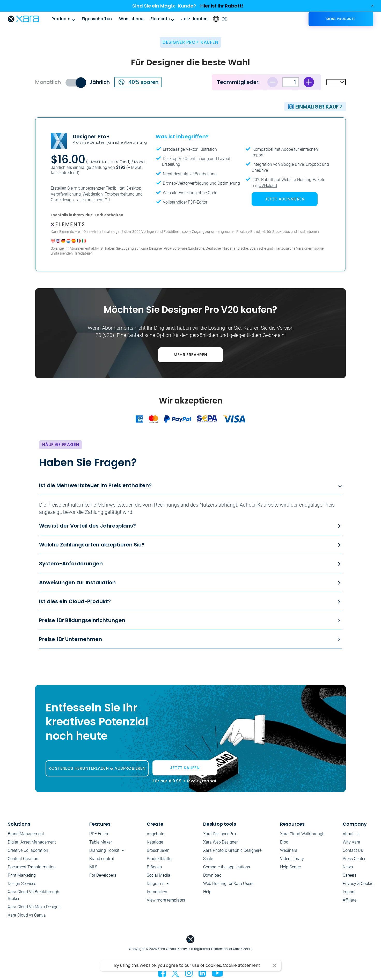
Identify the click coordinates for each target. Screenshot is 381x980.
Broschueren (158, 850)
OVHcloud (268, 186)
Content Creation (23, 859)
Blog (284, 842)
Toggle (75, 83)
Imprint (349, 892)
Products (61, 19)
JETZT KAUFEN (185, 770)
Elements (160, 19)
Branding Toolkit (104, 850)
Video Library (292, 859)
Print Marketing (22, 875)
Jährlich (100, 82)
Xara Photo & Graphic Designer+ (232, 850)
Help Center (291, 867)
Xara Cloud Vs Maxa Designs (34, 907)
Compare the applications (227, 867)
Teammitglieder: (238, 82)
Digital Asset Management (32, 842)
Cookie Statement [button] (241, 965)
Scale (208, 859)
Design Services (22, 884)
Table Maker (101, 842)
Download (212, 875)
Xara (23, 19)
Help (207, 892)
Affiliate (350, 900)
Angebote (155, 834)
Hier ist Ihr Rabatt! (222, 6)
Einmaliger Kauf (313, 107)
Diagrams (156, 884)
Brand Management (26, 834)
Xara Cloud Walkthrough (302, 834)
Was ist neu (131, 19)
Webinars (289, 850)
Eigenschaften (97, 19)
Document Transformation (32, 867)
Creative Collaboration (28, 850)
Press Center (354, 859)
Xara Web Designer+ (222, 842)
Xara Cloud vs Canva (27, 915)
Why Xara (351, 842)
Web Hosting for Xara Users (228, 884)
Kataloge (155, 842)
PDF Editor (99, 834)
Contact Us (353, 850)
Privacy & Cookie (358, 884)
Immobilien (157, 892)
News (348, 867)
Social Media (159, 875)
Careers (350, 875)
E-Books (154, 867)
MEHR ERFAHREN (190, 355)
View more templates (166, 900)
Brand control (102, 859)
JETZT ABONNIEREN (285, 199)
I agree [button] (274, 966)
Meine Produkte (341, 19)
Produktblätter (160, 859)
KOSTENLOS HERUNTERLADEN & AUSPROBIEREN (97, 768)
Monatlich (48, 82)
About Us (351, 834)
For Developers (103, 875)
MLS (93, 867)
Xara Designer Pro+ (221, 834)
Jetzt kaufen (194, 19)
